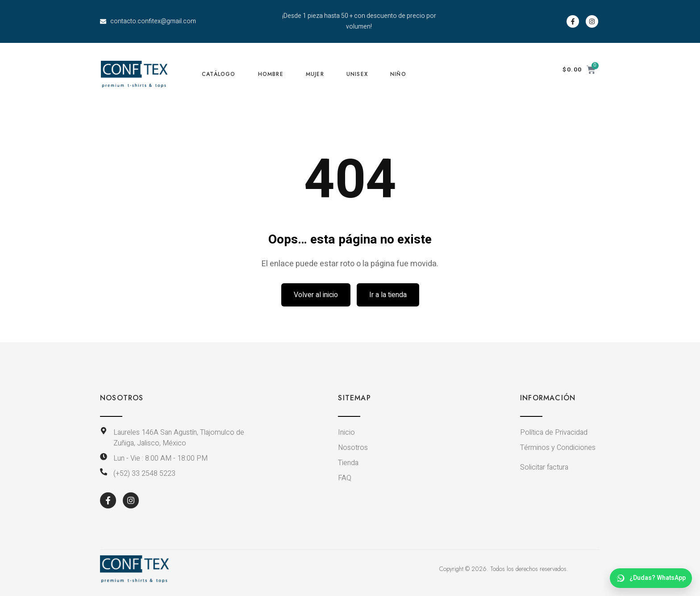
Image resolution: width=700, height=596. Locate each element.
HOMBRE (271, 74)
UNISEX (357, 74)
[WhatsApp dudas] (651, 578)
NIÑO (398, 74)
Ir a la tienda (388, 295)
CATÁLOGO (219, 74)
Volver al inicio (316, 295)
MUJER (315, 74)
